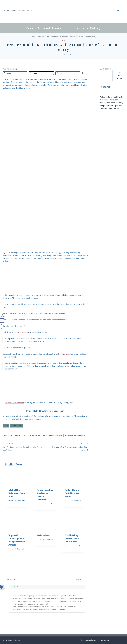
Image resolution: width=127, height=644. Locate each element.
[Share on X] (41, 73)
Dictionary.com (23, 332)
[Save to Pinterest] (68, 73)
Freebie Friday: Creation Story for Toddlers (72, 538)
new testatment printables (53, 435)
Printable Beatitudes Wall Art (45, 411)
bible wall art (35, 435)
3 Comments (76, 546)
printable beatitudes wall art (76, 435)
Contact (22, 11)
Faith (63, 40)
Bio (7, 426)
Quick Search (105, 69)
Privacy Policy (88, 28)
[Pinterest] (118, 11)
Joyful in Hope (43, 535)
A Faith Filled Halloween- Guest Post (17, 493)
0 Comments (20, 501)
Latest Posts (17, 426)
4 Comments (48, 504)
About (13, 11)
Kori (59, 55)
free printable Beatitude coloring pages (25, 419)
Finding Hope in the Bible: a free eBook (72, 493)
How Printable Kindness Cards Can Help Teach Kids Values (23, 446)
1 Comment (67, 55)
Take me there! (119, 76)
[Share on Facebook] (15, 73)
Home (6, 11)
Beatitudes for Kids (10, 255)
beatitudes (8, 435)
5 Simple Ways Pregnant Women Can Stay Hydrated (67, 446)
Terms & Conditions (44, 28)
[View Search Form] (123, 11)
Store (29, 11)
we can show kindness (15, 403)
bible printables (21, 435)
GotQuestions (64, 354)
